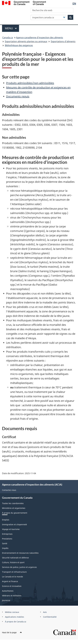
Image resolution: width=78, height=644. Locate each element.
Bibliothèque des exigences (19, 45)
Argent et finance (10, 581)
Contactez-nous (9, 490)
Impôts (5, 548)
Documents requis (18, 96)
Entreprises (7, 534)
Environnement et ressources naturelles (20, 553)
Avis (45, 612)
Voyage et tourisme (11, 529)
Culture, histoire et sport (13, 562)
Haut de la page (12, 632)
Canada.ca (8, 38)
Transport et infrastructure (14, 572)
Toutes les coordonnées (13, 503)
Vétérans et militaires (12, 596)
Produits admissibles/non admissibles (30, 83)
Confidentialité (50, 617)
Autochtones (8, 591)
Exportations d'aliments (63, 41)
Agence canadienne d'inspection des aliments (40, 38)
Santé (5, 543)
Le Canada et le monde (13, 577)
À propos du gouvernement (15, 513)
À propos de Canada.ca (16, 622)
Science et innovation (12, 586)
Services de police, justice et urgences (19, 567)
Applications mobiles (15, 617)
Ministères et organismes (14, 508)
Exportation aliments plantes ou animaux (26, 41)
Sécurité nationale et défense (15, 558)
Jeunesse (6, 600)
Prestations (7, 539)
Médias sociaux (12, 612)
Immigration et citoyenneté (14, 524)
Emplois (6, 520)
